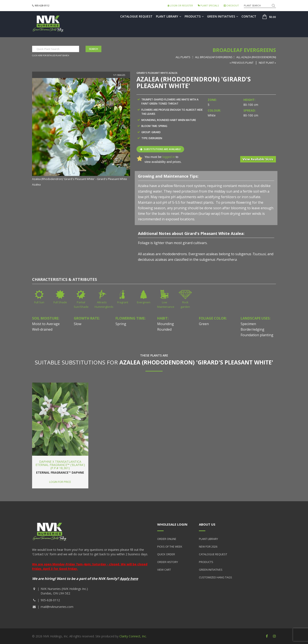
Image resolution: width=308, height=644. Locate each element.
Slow (78, 324)
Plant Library (169, 16)
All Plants (183, 57)
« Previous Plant (241, 63)
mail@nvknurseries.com (57, 607)
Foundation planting (257, 335)
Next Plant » (267, 63)
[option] (81, 133)
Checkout (231, 5)
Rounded (164, 329)
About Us (207, 524)
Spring (121, 324)
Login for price (60, 482)
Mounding (166, 324)
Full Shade (60, 302)
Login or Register (180, 5)
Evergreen (144, 302)
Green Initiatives (223, 16)
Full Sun (39, 302)
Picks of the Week (170, 547)
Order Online (167, 539)
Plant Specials (208, 5)
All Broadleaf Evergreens (214, 57)
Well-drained (42, 329)
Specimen (248, 324)
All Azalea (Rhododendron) (256, 57)
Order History (168, 562)
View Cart (164, 570)
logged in (169, 157)
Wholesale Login (172, 524)
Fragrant (123, 302)
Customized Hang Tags (215, 577)
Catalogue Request (136, 16)
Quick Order (166, 554)
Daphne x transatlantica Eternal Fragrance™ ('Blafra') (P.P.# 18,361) (60, 465)
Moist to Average (46, 324)
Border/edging (252, 329)
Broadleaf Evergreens (244, 50)
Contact (249, 16)
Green (204, 324)
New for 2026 (208, 547)
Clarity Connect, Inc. (133, 636)
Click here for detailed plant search (51, 56)
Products (194, 16)
